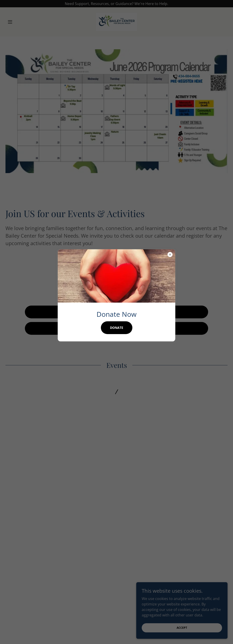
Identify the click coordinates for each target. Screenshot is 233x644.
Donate (117, 328)
